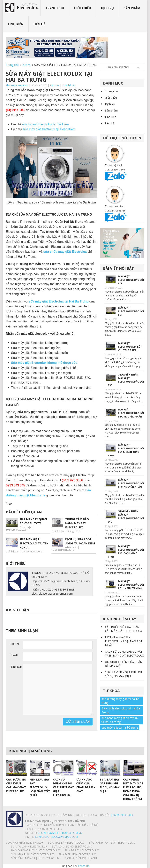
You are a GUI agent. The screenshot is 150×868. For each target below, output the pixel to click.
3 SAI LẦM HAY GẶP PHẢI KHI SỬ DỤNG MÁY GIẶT (124, 674)
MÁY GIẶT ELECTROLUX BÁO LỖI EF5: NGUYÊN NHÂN (131, 483)
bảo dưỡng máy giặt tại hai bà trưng (120, 701)
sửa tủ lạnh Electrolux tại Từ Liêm (45, 124)
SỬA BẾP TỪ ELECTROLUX (82, 850)
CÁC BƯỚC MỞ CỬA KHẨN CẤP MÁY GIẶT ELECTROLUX (123, 629)
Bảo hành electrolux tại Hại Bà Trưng (121, 710)
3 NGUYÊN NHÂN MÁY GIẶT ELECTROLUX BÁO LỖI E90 (126, 380)
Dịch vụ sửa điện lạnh (81, 858)
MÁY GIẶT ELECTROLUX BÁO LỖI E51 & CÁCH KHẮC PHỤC (126, 450)
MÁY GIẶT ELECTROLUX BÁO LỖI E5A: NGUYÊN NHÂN (131, 413)
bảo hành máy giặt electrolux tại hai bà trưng (120, 720)
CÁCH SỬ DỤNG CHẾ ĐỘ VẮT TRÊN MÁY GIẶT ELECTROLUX (124, 653)
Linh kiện (16, 24)
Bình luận (17, 667)
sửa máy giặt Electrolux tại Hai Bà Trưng (59, 301)
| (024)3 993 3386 (121, 815)
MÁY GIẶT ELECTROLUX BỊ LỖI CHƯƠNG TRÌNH (130, 347)
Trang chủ (55, 8)
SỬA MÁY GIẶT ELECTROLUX (25, 843)
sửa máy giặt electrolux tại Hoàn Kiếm (49, 129)
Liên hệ (39, 24)
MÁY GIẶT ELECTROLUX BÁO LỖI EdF (131, 311)
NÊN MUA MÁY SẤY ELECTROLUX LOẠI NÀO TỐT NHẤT (124, 641)
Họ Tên (15, 644)
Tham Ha (84, 866)
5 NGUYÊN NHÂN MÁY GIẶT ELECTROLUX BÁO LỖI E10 (126, 517)
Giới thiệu (83, 8)
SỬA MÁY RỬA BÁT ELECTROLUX (32, 854)
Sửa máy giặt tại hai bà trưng (120, 727)
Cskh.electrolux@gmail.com (56, 837)
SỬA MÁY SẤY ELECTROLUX (66, 843)
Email (14, 655)
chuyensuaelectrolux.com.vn (60, 833)
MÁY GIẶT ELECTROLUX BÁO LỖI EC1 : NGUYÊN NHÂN (131, 585)
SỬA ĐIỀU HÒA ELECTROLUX (77, 854)
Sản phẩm (132, 8)
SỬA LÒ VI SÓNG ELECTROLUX (72, 846)
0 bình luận (69, 85)
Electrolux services (17, 85)
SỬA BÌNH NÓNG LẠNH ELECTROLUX (35, 858)
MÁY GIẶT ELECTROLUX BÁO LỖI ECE (131, 280)
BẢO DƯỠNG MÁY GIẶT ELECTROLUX (35, 850)
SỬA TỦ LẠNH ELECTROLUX (29, 846)
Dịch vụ (107, 8)
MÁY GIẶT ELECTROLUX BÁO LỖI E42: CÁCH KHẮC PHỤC (126, 552)
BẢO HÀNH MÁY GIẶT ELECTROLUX (112, 843)
